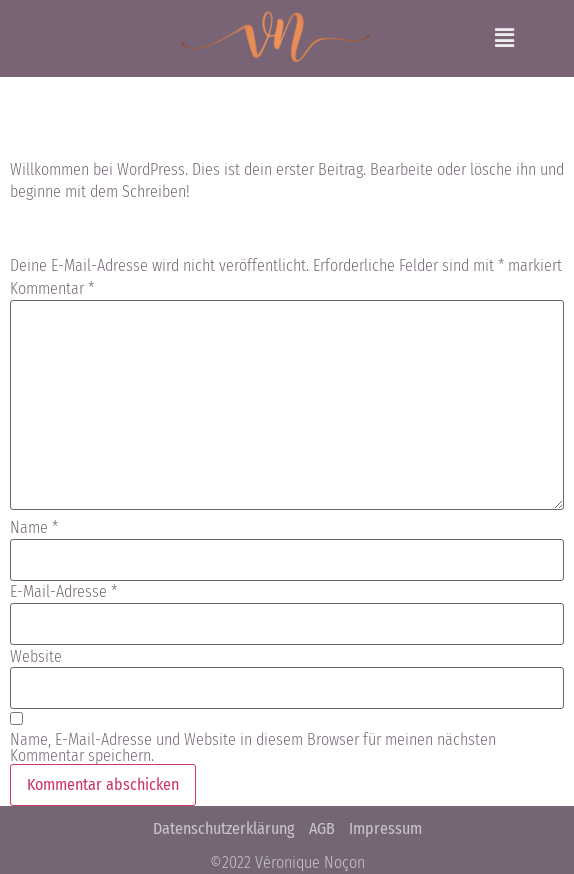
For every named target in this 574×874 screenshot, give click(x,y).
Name (34, 528)
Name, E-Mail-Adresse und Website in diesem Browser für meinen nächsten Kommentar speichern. (253, 748)
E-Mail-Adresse (63, 592)
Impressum (385, 828)
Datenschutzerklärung (224, 828)
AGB (322, 828)
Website (36, 657)
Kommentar (52, 289)
